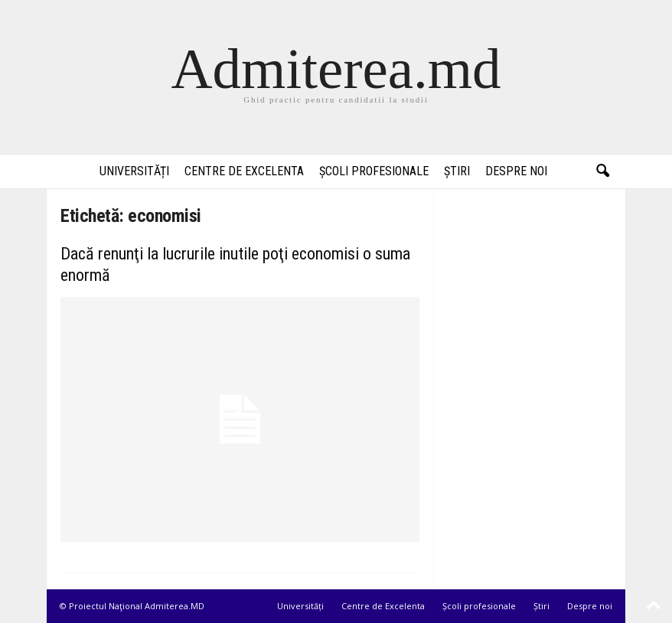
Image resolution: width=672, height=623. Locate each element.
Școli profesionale (374, 171)
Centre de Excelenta (244, 171)
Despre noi (516, 171)
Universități (134, 171)
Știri (457, 171)
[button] (602, 171)
